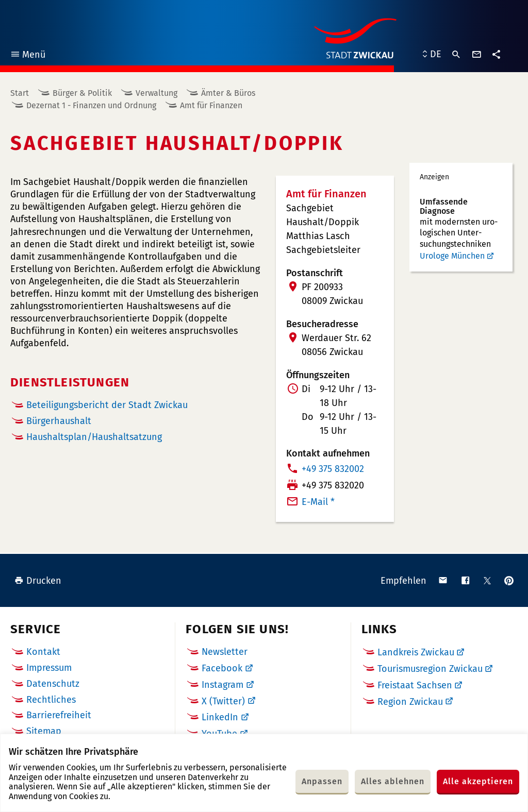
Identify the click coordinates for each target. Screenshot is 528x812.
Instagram (222, 685)
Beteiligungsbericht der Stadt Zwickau (107, 405)
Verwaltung (156, 93)
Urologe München (452, 256)
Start (20, 93)
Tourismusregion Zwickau (430, 669)
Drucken (38, 581)
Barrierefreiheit (59, 715)
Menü (28, 56)
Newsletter (225, 652)
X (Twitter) (223, 701)
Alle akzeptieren (478, 781)
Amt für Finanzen (211, 105)
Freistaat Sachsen (415, 685)
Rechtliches (51, 700)
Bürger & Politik (82, 93)
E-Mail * (318, 502)
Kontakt (43, 652)
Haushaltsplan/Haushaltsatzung (94, 437)
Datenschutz (53, 684)
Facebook (222, 668)
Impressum (49, 668)
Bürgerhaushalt (59, 421)
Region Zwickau (410, 702)
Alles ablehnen (393, 781)
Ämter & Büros (228, 93)
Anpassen (322, 781)
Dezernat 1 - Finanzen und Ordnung (91, 105)
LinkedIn (220, 717)
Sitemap (44, 731)
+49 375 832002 (333, 469)
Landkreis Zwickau (416, 652)
